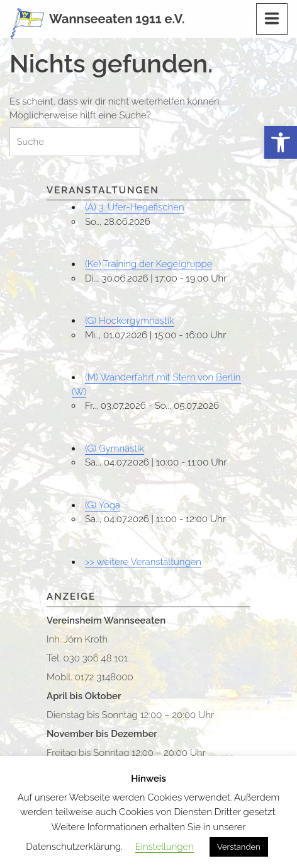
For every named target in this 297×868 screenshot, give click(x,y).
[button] (281, 143)
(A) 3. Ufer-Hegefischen (135, 207)
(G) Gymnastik (115, 448)
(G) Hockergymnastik (130, 321)
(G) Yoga (103, 505)
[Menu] (272, 19)
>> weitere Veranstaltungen (143, 562)
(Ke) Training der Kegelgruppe (148, 264)
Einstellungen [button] (165, 847)
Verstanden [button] (239, 847)
